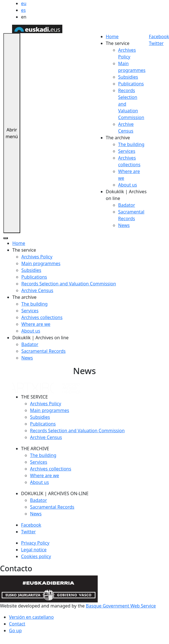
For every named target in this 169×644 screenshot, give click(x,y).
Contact (17, 624)
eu (24, 3)
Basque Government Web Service (121, 606)
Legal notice (34, 550)
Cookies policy (36, 556)
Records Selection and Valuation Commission (69, 284)
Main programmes (41, 263)
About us (128, 185)
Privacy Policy (35, 543)
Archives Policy (37, 257)
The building (131, 144)
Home (112, 37)
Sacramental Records (44, 351)
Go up (15, 631)
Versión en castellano (31, 617)
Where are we (36, 324)
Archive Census (37, 290)
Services (127, 151)
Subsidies (128, 77)
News (124, 225)
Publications (131, 84)
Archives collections (42, 317)
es (23, 10)
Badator (127, 205)
